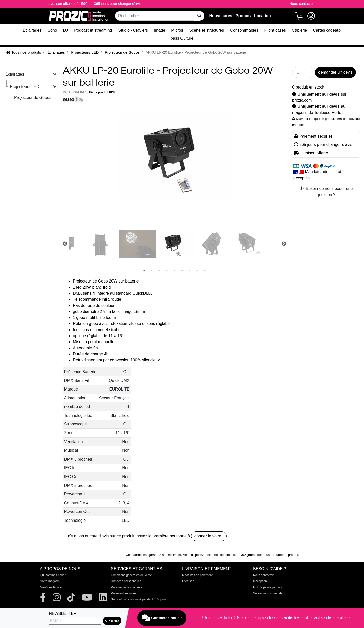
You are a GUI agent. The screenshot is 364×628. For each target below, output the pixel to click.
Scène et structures (207, 30)
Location (263, 16)
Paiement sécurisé (123, 593)
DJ (66, 30)
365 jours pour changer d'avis (118, 4)
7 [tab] (190, 270)
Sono (52, 30)
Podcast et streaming (93, 30)
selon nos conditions (220, 555)
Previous (65, 244)
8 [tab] (197, 270)
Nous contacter (302, 4)
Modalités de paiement (197, 575)
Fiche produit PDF (102, 92)
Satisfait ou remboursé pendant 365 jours (139, 599)
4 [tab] (167, 270)
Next (284, 244)
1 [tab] (144, 270)
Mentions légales (51, 587)
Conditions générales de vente (131, 575)
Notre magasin (50, 581)
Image (160, 30)
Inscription (260, 581)
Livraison (188, 581)
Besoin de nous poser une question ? (326, 192)
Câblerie (300, 30)
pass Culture (182, 38)
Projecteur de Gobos (33, 98)
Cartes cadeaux (327, 30)
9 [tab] (205, 270)
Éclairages (32, 30)
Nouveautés (221, 16)
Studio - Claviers (133, 30)
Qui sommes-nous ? (53, 575)
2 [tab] (152, 270)
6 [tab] (182, 270)
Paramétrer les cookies (127, 587)
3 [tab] (159, 270)
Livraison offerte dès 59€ (67, 4)
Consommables (244, 30)
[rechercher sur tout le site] (199, 16)
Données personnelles (126, 581)
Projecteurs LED (25, 87)
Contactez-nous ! (162, 618)
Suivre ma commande (268, 593)
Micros (177, 30)
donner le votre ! (209, 536)
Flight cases (275, 30)
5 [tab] (174, 270)
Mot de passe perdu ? (268, 587)
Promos (243, 16)
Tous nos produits (24, 52)
